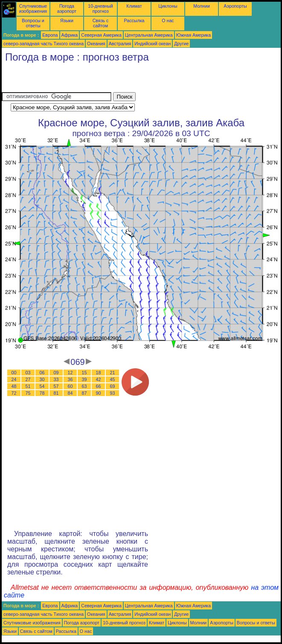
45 (113, 379)
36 (70, 379)
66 (99, 386)
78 (42, 393)
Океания (96, 44)
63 (84, 386)
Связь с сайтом (101, 23)
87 (84, 393)
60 (70, 386)
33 (56, 379)
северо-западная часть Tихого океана (44, 44)
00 (14, 373)
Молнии (202, 6)
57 (56, 386)
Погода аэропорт (67, 9)
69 (113, 386)
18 (99, 373)
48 (14, 386)
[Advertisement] (102, 79)
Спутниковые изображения (33, 9)
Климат (134, 6)
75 (28, 393)
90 (99, 393)
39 (84, 379)
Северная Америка (101, 35)
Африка (70, 35)
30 (42, 379)
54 (42, 386)
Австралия (120, 44)
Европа (50, 35)
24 (14, 379)
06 (42, 373)
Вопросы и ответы (33, 23)
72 (14, 393)
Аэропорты (235, 6)
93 (113, 393)
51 (28, 386)
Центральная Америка (149, 35)
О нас (168, 20)
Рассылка (134, 20)
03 (28, 373)
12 (70, 373)
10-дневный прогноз (100, 9)
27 (28, 379)
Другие (181, 44)
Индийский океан (153, 44)
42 (99, 379)
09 (56, 373)
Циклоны (168, 6)
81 (56, 393)
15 (84, 373)
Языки (67, 20)
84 (70, 393)
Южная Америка (194, 35)
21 (113, 373)
